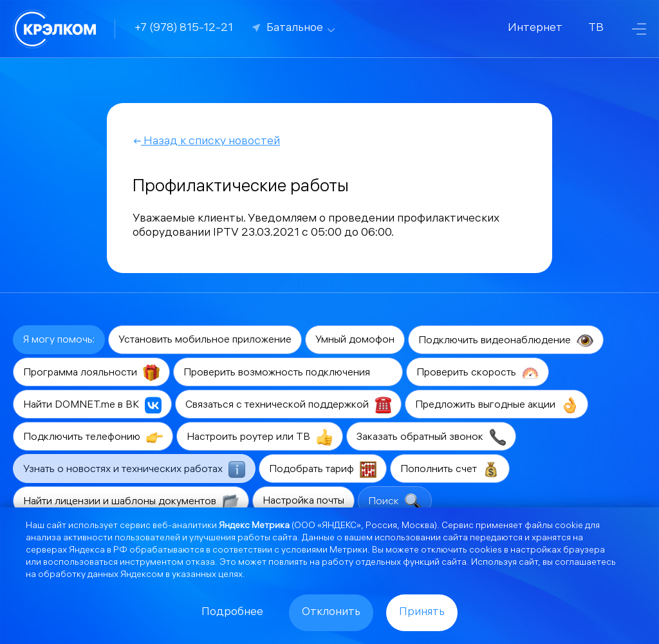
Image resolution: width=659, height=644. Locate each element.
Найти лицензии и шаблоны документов (131, 502)
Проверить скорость (478, 373)
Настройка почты (303, 501)
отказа (200, 563)
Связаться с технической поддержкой (288, 405)
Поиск (395, 502)
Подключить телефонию (93, 437)
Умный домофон (355, 340)
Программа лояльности (91, 373)
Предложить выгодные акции (497, 405)
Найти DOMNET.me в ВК (92, 405)
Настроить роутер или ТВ (260, 437)
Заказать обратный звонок (431, 437)
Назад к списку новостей (206, 142)
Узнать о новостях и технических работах (134, 469)
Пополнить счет (450, 469)
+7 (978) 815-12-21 (184, 29)
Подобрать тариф (323, 469)
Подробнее (232, 613)
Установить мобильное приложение (205, 340)
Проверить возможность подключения (288, 373)
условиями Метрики (324, 551)
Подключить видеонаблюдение (506, 341)
